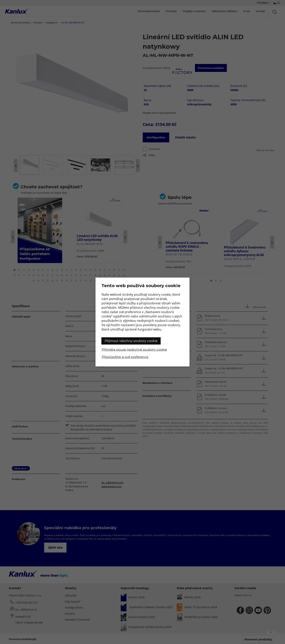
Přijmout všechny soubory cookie (131, 341)
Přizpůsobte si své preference (125, 357)
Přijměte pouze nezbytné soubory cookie (134, 350)
